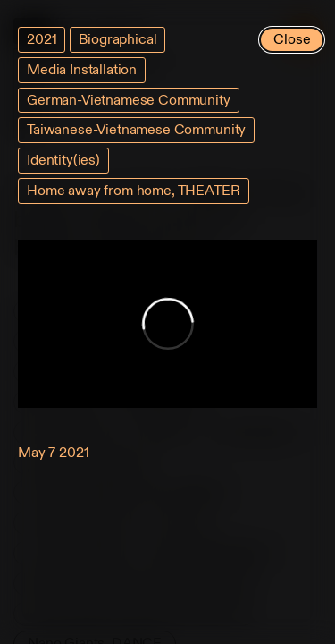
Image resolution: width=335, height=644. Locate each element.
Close (292, 39)
